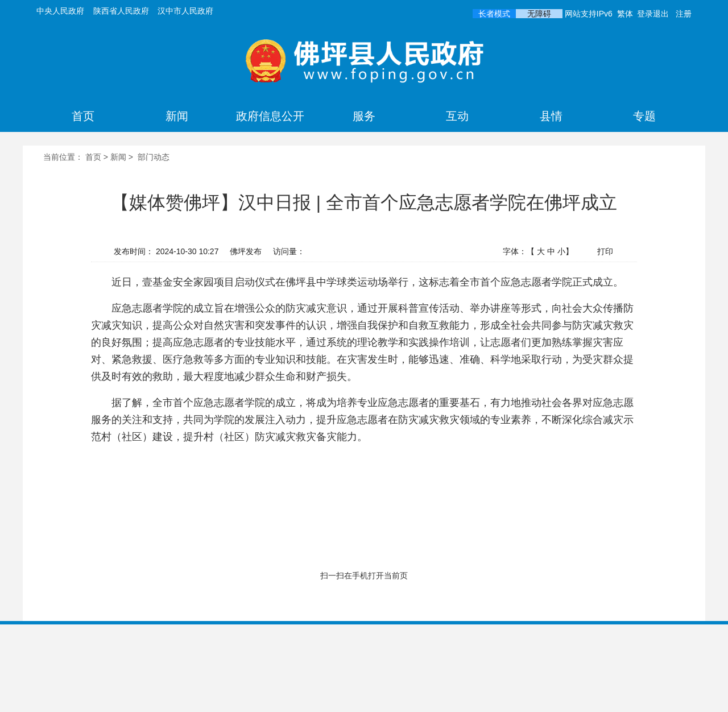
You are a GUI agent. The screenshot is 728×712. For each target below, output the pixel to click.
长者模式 (494, 14)
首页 (83, 116)
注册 (684, 14)
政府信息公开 (270, 116)
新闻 (177, 116)
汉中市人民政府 (185, 11)
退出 (661, 14)
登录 (645, 14)
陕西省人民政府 (121, 11)
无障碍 (539, 14)
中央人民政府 (60, 11)
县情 (551, 116)
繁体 (625, 14)
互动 (457, 116)
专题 (644, 116)
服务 (364, 116)
